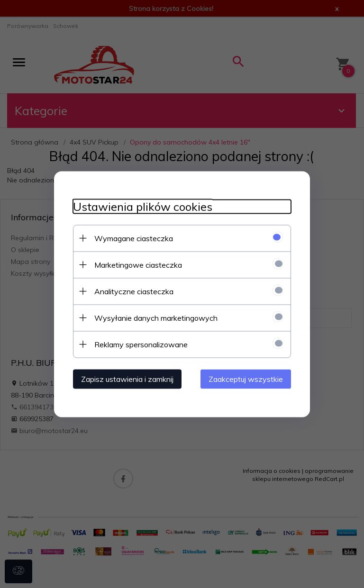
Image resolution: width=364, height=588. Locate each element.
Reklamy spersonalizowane (141, 344)
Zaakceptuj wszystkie (246, 379)
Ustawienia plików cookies (143, 206)
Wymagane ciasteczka (134, 238)
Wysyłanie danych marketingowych (156, 317)
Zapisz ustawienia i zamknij (127, 379)
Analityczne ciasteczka (134, 291)
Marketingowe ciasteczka (138, 264)
